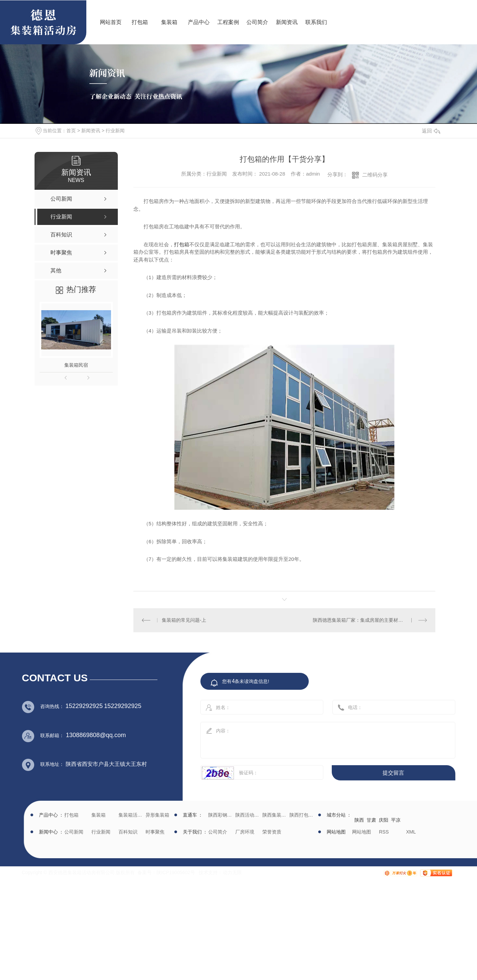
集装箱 (169, 22)
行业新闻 (115, 131)
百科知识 (128, 832)
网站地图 (362, 832)
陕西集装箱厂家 (275, 815)
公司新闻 (74, 832)
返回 (431, 131)
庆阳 (384, 820)
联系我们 (316, 22)
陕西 (359, 820)
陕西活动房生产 (248, 815)
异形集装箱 (157, 815)
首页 (71, 131)
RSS (384, 832)
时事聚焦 (155, 832)
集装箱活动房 (131, 815)
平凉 (396, 820)
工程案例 (228, 22)
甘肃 (371, 820)
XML (411, 832)
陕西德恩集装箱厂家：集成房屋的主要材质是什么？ (367, 620)
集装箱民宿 (76, 365)
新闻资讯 (287, 22)
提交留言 (393, 773)
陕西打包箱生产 (302, 815)
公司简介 (257, 22)
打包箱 (140, 22)
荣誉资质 (272, 832)
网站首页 (111, 22)
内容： (321, 738)
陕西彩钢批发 (221, 815)
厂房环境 (245, 832)
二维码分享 (375, 175)
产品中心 (199, 22)
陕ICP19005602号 (176, 872)
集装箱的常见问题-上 (184, 620)
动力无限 (232, 872)
